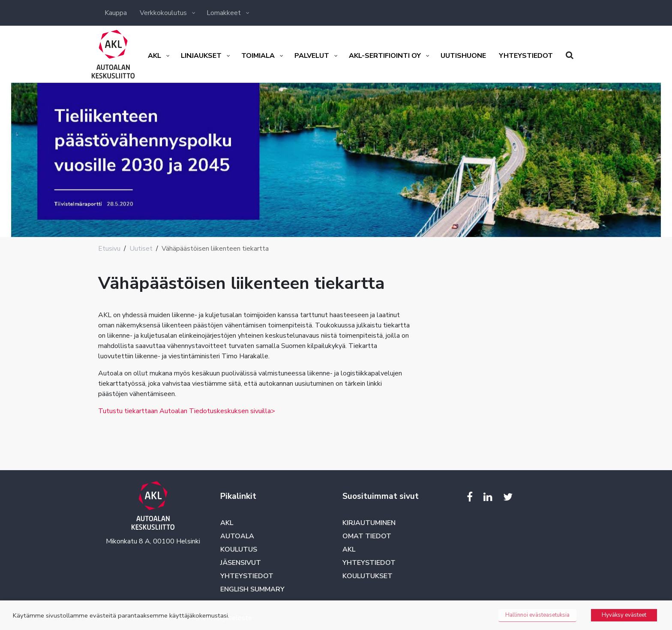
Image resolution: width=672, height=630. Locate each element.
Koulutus (239, 549)
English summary (252, 589)
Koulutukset (367, 576)
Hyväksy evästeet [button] (624, 615)
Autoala (237, 536)
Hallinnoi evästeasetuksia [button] (537, 615)
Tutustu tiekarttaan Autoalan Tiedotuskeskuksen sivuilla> (187, 411)
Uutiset (141, 249)
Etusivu (109, 249)
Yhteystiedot (247, 576)
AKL (227, 523)
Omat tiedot (367, 536)
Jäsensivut (241, 563)
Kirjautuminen (369, 523)
